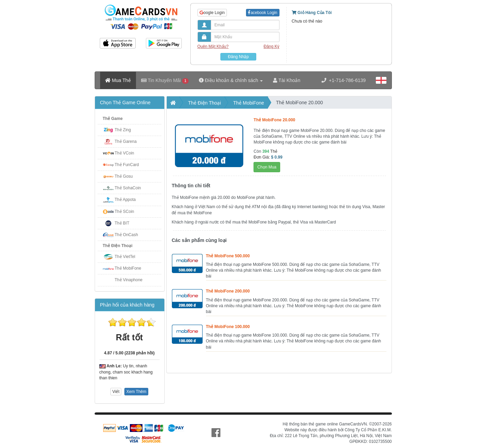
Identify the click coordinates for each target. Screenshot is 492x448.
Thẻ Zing (123, 130)
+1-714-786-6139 (344, 80)
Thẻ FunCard (127, 165)
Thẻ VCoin (125, 153)
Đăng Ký (271, 46)
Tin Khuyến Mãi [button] (165, 80)
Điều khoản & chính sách (231, 80)
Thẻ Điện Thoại (118, 246)
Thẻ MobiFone (128, 268)
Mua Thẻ (118, 80)
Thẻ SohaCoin (128, 188)
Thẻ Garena (126, 141)
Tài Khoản (287, 80)
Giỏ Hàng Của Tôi (312, 13)
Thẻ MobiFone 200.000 (228, 291)
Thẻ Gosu (124, 176)
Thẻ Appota (125, 200)
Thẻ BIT (122, 223)
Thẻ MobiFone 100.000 (228, 327)
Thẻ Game (113, 119)
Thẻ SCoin (125, 212)
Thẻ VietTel (125, 257)
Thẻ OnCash (126, 235)
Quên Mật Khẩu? (213, 46)
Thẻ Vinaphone (129, 280)
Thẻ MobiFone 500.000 (228, 256)
